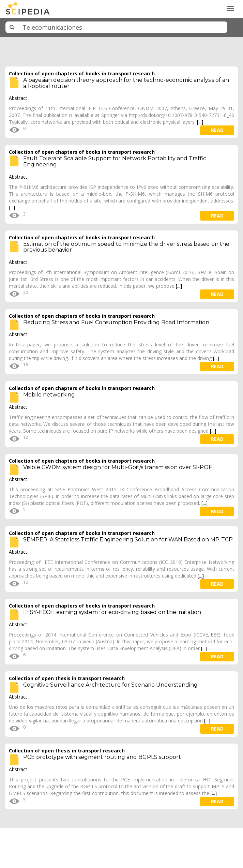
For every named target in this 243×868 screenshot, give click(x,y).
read (217, 130)
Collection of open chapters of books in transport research (82, 73)
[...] (200, 122)
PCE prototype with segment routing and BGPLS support (102, 757)
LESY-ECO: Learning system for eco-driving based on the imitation (112, 612)
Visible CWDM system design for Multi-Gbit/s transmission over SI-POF (118, 467)
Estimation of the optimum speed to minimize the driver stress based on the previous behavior (126, 247)
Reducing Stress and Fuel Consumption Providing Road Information (116, 322)
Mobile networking (49, 395)
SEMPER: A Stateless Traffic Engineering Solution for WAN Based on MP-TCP (128, 540)
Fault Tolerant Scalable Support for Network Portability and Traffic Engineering (115, 161)
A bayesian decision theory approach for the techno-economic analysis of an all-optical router (126, 83)
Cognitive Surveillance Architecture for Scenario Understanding (110, 685)
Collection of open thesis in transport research (67, 678)
